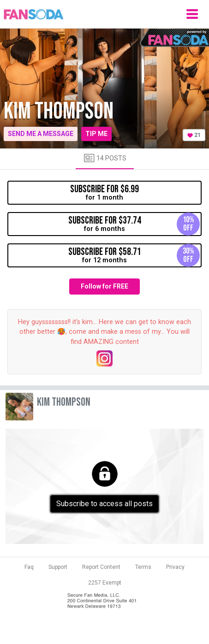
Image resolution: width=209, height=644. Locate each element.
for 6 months (134, 224)
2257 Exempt (105, 583)
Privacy (175, 567)
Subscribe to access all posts (104, 504)
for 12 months (134, 255)
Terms (143, 567)
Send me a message (41, 134)
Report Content (101, 567)
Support (58, 567)
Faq (29, 567)
